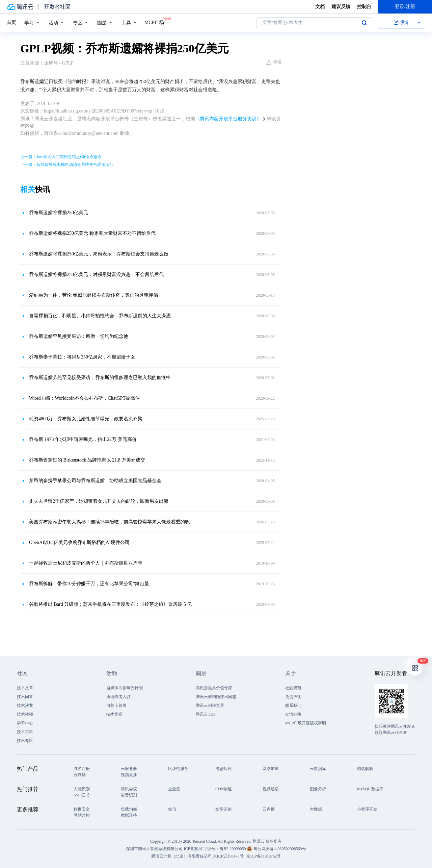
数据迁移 (129, 815)
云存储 (80, 775)
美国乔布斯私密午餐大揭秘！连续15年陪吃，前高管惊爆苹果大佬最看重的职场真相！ (113, 522)
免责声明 (293, 697)
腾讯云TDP (206, 714)
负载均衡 (129, 809)
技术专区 (25, 741)
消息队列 (223, 769)
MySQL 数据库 (370, 789)
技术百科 (25, 732)
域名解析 (365, 769)
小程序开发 (367, 809)
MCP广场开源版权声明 (306, 723)
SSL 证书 (82, 795)
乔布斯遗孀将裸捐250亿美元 (59, 213)
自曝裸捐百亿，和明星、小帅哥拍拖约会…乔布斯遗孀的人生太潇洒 (100, 316)
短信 (172, 809)
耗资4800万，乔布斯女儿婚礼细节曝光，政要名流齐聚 (86, 419)
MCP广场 (154, 22)
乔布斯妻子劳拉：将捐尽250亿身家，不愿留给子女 (82, 357)
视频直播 (129, 775)
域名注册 (82, 769)
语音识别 (129, 795)
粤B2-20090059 (233, 849)
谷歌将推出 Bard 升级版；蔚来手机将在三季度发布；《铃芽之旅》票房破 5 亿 (110, 604)
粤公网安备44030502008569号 (280, 849)
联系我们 (293, 705)
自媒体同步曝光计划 (125, 688)
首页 (11, 22)
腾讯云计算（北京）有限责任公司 (182, 856)
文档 (320, 7)
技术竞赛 (114, 714)
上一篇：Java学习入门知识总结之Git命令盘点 (61, 157)
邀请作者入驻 (118, 697)
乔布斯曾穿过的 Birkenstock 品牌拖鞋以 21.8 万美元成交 (87, 460)
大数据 (316, 809)
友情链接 (293, 714)
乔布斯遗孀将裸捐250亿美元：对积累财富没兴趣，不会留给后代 (96, 275)
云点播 (269, 809)
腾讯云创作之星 (210, 705)
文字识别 (223, 809)
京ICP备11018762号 (264, 856)
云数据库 (318, 769)
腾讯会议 (129, 789)
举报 (274, 62)
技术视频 (25, 714)
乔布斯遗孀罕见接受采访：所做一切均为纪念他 (79, 336)
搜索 (364, 23)
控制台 (364, 7)
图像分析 (318, 789)
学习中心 (25, 723)
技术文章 (25, 688)
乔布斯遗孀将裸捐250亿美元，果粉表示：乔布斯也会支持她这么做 (99, 254)
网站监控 (82, 815)
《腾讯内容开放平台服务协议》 (228, 119)
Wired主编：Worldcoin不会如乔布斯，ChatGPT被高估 (84, 398)
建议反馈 (341, 7)
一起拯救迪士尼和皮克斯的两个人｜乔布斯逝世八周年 (86, 563)
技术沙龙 (25, 705)
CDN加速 (224, 789)
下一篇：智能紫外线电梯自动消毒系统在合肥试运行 (67, 165)
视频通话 (271, 789)
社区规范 (293, 688)
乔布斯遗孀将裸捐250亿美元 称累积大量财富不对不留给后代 (92, 233)
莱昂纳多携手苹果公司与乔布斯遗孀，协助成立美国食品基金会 (95, 481)
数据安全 (82, 809)
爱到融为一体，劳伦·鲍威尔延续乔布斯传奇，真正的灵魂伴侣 (93, 295)
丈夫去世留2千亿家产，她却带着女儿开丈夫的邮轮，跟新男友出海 (99, 501)
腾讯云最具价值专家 (214, 688)
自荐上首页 (116, 705)
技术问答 (25, 697)
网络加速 (271, 769)
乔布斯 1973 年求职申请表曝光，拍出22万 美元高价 (83, 439)
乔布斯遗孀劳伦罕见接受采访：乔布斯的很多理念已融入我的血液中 (100, 378)
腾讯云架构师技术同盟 (216, 697)
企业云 (174, 789)
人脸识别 (82, 789)
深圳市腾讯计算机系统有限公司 (154, 849)
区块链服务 (178, 769)
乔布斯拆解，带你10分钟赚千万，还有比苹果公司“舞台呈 (89, 584)
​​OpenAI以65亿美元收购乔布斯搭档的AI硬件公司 (79, 542)
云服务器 (129, 769)
